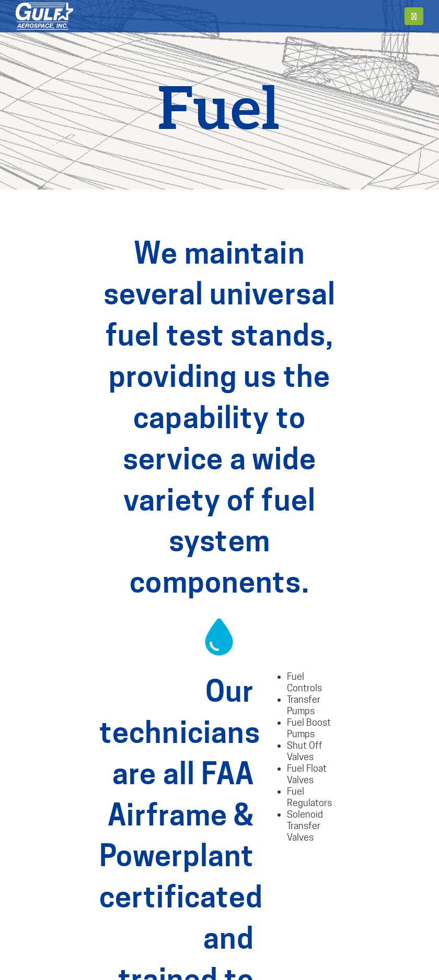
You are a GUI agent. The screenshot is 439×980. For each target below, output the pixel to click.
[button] (414, 16)
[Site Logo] (44, 16)
